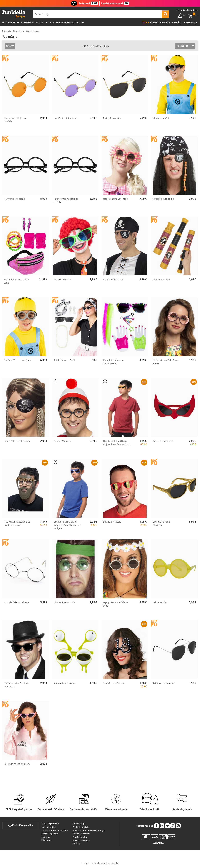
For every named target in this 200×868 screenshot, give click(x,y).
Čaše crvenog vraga (163, 441)
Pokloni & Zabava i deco (66, 22)
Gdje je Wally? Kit (63, 441)
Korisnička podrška (21, 825)
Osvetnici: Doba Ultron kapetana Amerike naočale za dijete (67, 525)
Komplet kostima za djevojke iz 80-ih (113, 362)
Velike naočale (160, 602)
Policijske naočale (112, 118)
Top (145, 22)
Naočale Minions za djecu (17, 360)
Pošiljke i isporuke (50, 834)
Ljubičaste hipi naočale (66, 118)
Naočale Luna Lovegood (115, 199)
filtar (9, 46)
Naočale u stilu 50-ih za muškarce (16, 685)
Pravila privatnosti (81, 834)
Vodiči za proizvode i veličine (55, 830)
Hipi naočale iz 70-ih (64, 602)
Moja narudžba (48, 827)
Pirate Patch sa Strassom (17, 441)
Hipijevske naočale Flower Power (166, 362)
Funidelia (7, 31)
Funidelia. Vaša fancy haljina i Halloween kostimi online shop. (14, 14)
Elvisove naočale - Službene (162, 523)
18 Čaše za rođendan (114, 683)
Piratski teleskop (161, 279)
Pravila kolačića (80, 837)
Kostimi (26, 22)
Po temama (9, 22)
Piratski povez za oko (164, 199)
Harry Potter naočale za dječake (66, 200)
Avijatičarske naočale (164, 683)
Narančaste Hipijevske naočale (16, 120)
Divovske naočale (62, 279)
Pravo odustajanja (81, 840)
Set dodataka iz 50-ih (65, 360)
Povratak (46, 837)
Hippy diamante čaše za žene (116, 604)
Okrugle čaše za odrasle (16, 602)
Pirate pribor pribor (113, 279)
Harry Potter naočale (15, 199)
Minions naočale (161, 118)
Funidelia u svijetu (81, 827)
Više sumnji (47, 840)
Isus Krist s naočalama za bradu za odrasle (17, 523)
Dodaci (41, 22)
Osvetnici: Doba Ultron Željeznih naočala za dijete (117, 443)
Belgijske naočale (112, 522)
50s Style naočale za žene (17, 764)
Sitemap (76, 843)
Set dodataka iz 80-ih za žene (16, 281)
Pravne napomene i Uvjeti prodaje (88, 830)
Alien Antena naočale (65, 683)
